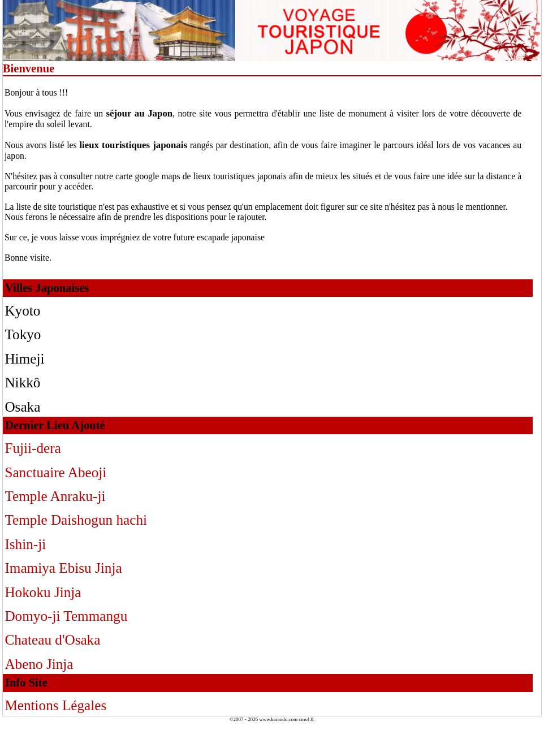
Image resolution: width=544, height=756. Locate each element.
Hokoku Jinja (43, 592)
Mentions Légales (55, 705)
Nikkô (22, 383)
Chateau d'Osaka (52, 640)
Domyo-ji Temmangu (66, 616)
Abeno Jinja (39, 664)
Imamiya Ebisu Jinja (63, 568)
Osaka (22, 407)
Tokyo (23, 334)
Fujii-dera (33, 448)
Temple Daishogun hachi (76, 520)
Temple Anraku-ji (55, 496)
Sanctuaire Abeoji (55, 472)
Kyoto (22, 311)
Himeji (24, 359)
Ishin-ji (25, 544)
